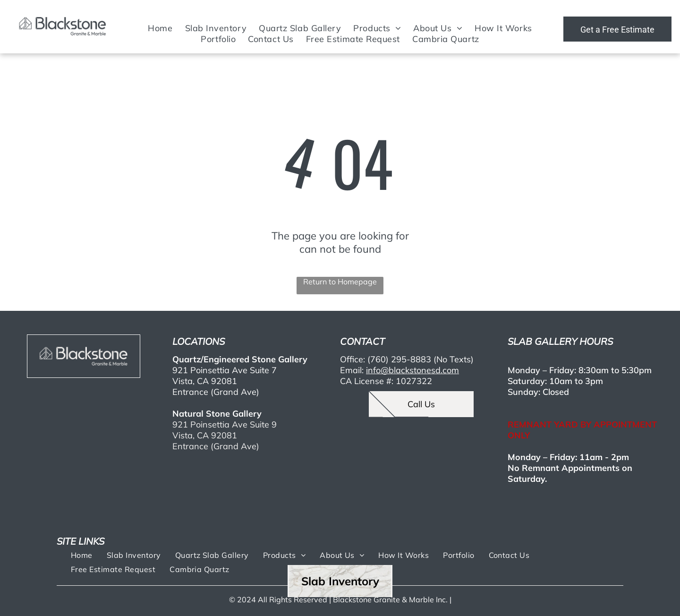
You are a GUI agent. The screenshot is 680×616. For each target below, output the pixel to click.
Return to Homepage (340, 282)
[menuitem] (160, 28)
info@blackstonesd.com (412, 370)
